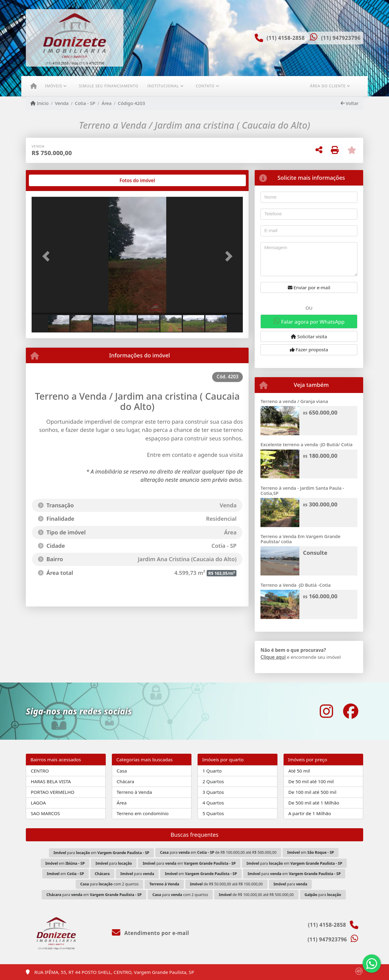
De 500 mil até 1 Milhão (314, 803)
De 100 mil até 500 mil (312, 792)
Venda (62, 103)
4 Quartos (213, 803)
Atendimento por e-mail (151, 933)
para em (101, 853)
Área (107, 103)
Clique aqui (273, 657)
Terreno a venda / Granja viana (294, 401)
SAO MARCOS (45, 813)
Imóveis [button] (53, 86)
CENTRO (40, 771)
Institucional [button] (163, 86)
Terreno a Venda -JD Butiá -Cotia (296, 585)
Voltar (350, 103)
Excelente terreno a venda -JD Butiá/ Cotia (306, 444)
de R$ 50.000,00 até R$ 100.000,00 (226, 884)
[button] (47, 256)
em (311, 852)
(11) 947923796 (341, 38)
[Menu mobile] (34, 86)
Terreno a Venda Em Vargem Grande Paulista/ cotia (300, 539)
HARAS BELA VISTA (51, 781)
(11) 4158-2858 (286, 38)
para (114, 863)
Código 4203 (131, 103)
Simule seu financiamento (109, 86)
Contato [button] (205, 86)
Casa (122, 771)
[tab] (51, 180)
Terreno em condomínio (143, 813)
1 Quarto (212, 771)
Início (40, 103)
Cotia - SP (85, 103)
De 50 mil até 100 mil (311, 781)
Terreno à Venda (134, 792)
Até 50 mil (299, 771)
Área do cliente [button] (328, 86)
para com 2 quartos (109, 884)
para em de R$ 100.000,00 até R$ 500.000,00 (218, 852)
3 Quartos (213, 792)
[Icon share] (326, 711)
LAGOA (38, 803)
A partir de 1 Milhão (310, 813)
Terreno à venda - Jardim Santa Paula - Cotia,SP (302, 490)
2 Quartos (213, 781)
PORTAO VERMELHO (52, 792)
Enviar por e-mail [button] (309, 287)
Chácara (126, 781)
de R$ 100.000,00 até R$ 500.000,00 (256, 895)
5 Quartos (213, 813)
